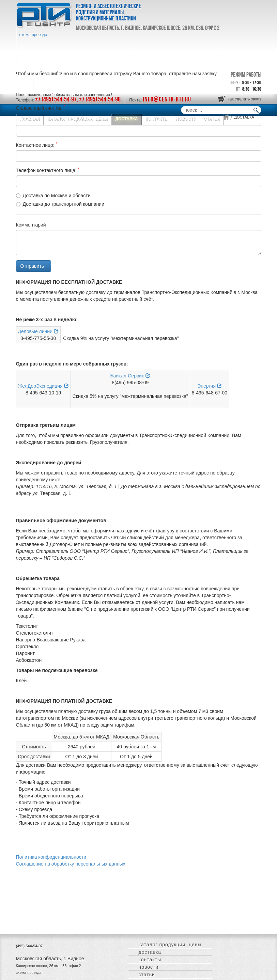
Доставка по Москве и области (57, 196)
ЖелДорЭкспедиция (43, 386)
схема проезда (33, 35)
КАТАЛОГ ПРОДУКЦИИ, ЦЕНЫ (170, 945)
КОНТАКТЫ (150, 960)
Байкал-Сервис (130, 376)
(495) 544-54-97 (29, 946)
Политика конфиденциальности (51, 857)
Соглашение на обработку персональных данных (71, 864)
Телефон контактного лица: (48, 170)
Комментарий (31, 225)
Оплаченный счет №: (41, 108)
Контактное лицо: (37, 145)
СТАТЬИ (147, 975)
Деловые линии (38, 331)
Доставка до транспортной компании (64, 204)
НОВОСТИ (149, 967)
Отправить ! (34, 266)
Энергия (210, 386)
